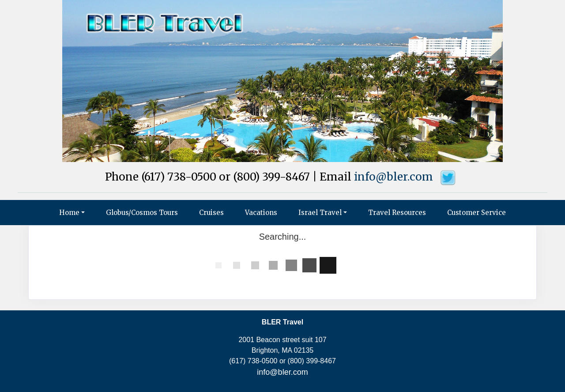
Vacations (261, 213)
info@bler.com (394, 177)
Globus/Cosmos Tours (142, 213)
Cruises (211, 213)
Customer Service (476, 213)
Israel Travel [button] (320, 213)
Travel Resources (397, 213)
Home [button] (69, 213)
